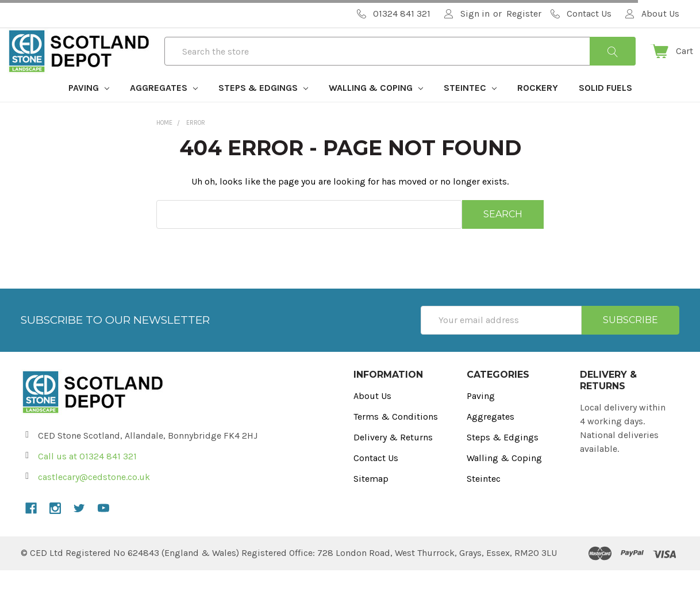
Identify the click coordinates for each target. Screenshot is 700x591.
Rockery (538, 108)
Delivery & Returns (393, 458)
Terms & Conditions (396, 437)
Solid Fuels (605, 108)
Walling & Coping (376, 108)
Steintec (470, 108)
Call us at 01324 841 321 (87, 477)
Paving (89, 108)
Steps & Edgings (263, 108)
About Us (372, 417)
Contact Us (376, 479)
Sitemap (371, 499)
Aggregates (164, 108)
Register (524, 14)
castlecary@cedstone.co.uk (94, 498)
